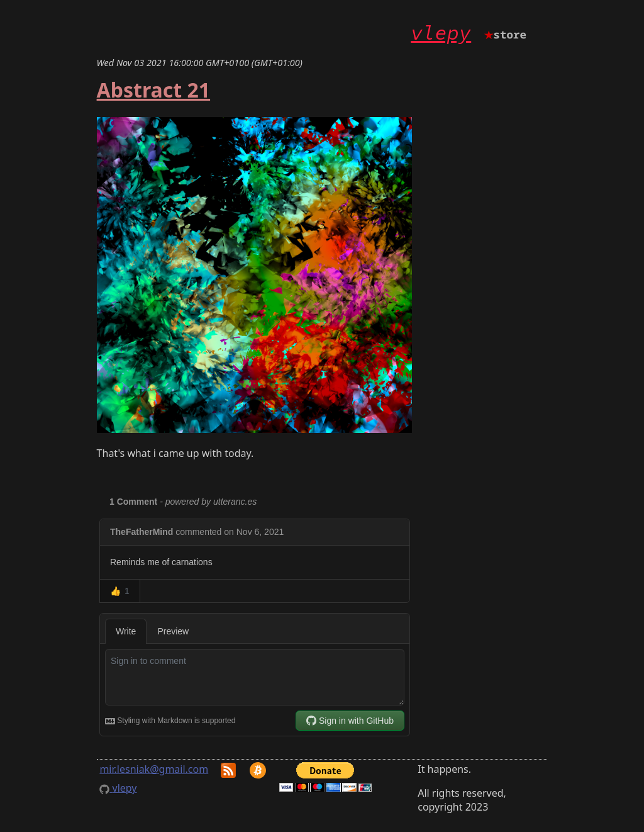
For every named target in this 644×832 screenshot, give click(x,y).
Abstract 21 (153, 90)
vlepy (441, 33)
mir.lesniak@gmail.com (154, 769)
